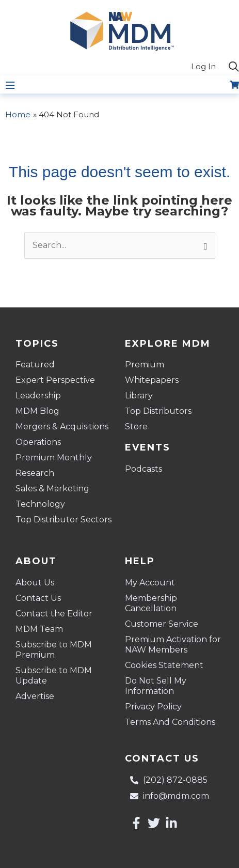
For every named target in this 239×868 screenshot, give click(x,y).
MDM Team (39, 629)
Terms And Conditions (170, 722)
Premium (145, 365)
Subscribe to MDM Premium (54, 650)
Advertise (35, 696)
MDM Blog (37, 411)
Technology (40, 504)
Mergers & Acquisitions (62, 427)
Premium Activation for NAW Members (173, 645)
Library (139, 396)
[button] (234, 67)
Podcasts (144, 469)
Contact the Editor (54, 614)
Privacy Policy (153, 707)
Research (35, 473)
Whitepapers (152, 380)
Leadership (38, 396)
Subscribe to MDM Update (54, 676)
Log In (203, 66)
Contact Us (38, 598)
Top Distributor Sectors (63, 520)
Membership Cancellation (151, 603)
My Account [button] (153, 583)
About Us (35, 583)
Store (136, 427)
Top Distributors (158, 411)
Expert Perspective (55, 380)
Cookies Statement (164, 665)
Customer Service (162, 624)
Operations (38, 442)
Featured (35, 365)
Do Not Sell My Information (156, 686)
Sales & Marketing (52, 489)
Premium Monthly (54, 458)
